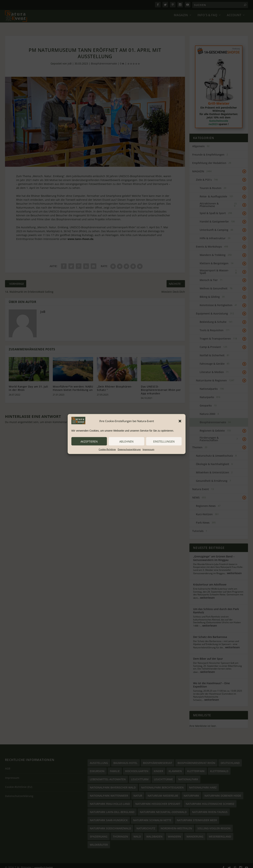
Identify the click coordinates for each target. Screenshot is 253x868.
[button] (180, 421)
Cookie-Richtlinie (107, 449)
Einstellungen (164, 441)
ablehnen (126, 441)
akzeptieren (89, 441)
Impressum (148, 449)
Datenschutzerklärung (129, 449)
